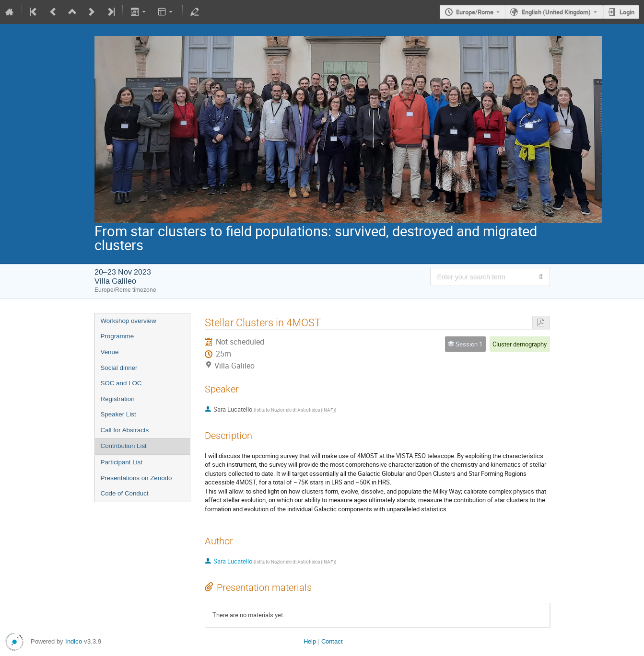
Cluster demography (520, 344)
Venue (110, 352)
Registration (118, 399)
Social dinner (119, 368)
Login (627, 12)
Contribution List (124, 446)
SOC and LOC (121, 383)
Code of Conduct (125, 493)
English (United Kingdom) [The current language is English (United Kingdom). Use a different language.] (556, 12)
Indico (74, 641)
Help (310, 641)
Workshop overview (129, 321)
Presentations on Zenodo (136, 478)
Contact (332, 641)
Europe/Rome (475, 12)
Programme (117, 336)
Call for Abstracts (125, 430)
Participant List (122, 462)
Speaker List (118, 414)
